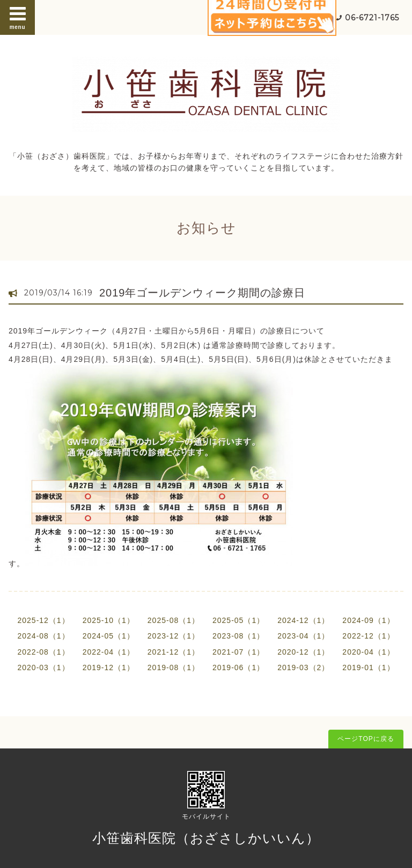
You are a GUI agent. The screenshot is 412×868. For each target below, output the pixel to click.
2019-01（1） (368, 667)
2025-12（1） (43, 620)
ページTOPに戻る (366, 739)
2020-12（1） (303, 652)
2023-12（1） (174, 636)
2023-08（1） (238, 636)
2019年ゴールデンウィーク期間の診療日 (203, 293)
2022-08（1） (43, 652)
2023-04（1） (303, 636)
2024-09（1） (368, 620)
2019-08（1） (174, 667)
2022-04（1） (109, 652)
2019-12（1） (109, 667)
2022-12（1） (368, 636)
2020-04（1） (368, 652)
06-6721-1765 (372, 18)
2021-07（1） (238, 652)
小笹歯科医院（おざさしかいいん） (206, 838)
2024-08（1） (43, 636)
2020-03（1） (43, 667)
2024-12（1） (303, 620)
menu (18, 17)
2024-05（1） (109, 636)
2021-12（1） (174, 652)
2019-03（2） (303, 667)
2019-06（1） (238, 667)
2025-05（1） (238, 620)
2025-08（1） (174, 620)
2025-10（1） (109, 620)
